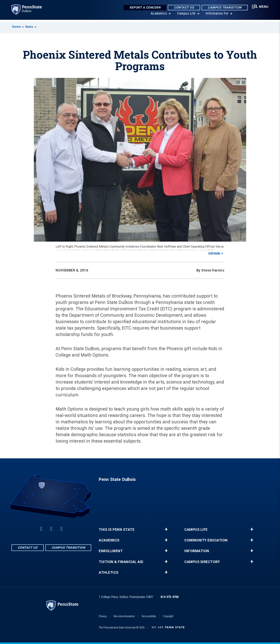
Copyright (168, 616)
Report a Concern (144, 8)
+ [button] (166, 529)
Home (16, 27)
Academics (158, 15)
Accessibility (149, 616)
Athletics (109, 573)
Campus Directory (202, 562)
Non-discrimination (124, 616)
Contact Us (183, 8)
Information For (217, 15)
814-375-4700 (170, 597)
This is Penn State (117, 530)
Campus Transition (224, 8)
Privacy (103, 616)
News (29, 27)
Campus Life (186, 15)
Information (197, 551)
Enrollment (111, 551)
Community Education (206, 540)
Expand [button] (214, 254)
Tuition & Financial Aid (121, 562)
